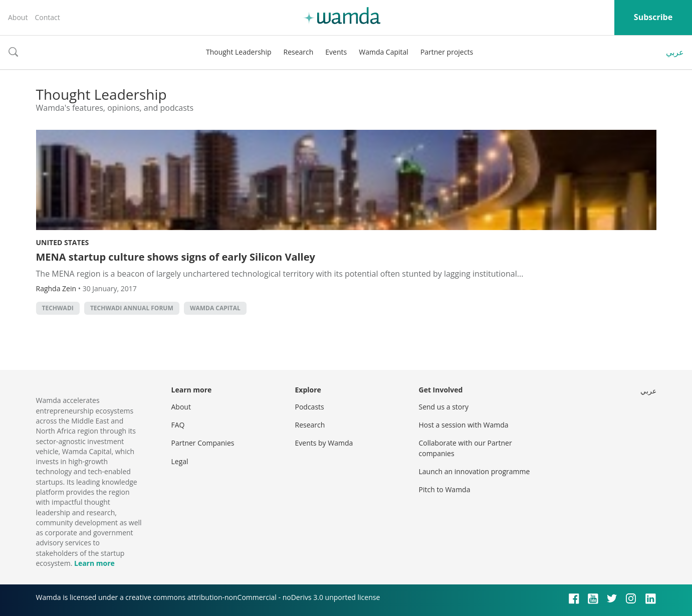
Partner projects (447, 52)
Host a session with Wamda (464, 425)
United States (63, 242)
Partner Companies (203, 443)
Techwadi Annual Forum (132, 308)
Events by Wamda (324, 443)
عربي (675, 52)
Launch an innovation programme (475, 471)
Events (336, 52)
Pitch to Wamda (445, 489)
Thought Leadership (239, 52)
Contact (47, 17)
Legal (180, 461)
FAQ (178, 425)
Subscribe (653, 17)
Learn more (94, 563)
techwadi (58, 308)
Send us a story (444, 407)
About (18, 17)
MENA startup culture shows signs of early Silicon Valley (176, 257)
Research (299, 52)
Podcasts (310, 407)
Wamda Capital (384, 52)
